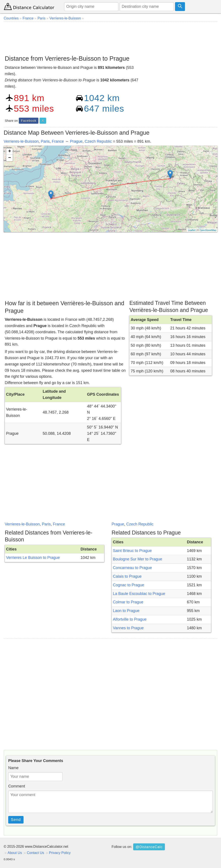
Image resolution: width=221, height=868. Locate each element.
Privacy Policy (60, 853)
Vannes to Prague (128, 628)
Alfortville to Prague (130, 619)
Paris (45, 141)
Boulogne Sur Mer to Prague (137, 559)
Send (16, 820)
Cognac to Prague (129, 585)
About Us (15, 853)
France (58, 141)
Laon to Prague (126, 611)
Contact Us (35, 853)
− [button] (10, 158)
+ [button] (10, 152)
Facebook (29, 121)
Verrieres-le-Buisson (21, 141)
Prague (76, 141)
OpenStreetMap (208, 230)
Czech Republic (98, 141)
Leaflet (192, 230)
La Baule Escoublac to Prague (139, 594)
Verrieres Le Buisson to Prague (33, 558)
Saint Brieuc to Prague (132, 551)
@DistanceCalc (149, 847)
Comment (17, 786)
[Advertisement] (110, 37)
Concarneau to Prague (132, 568)
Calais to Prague (127, 576)
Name (13, 768)
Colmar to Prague (128, 602)
